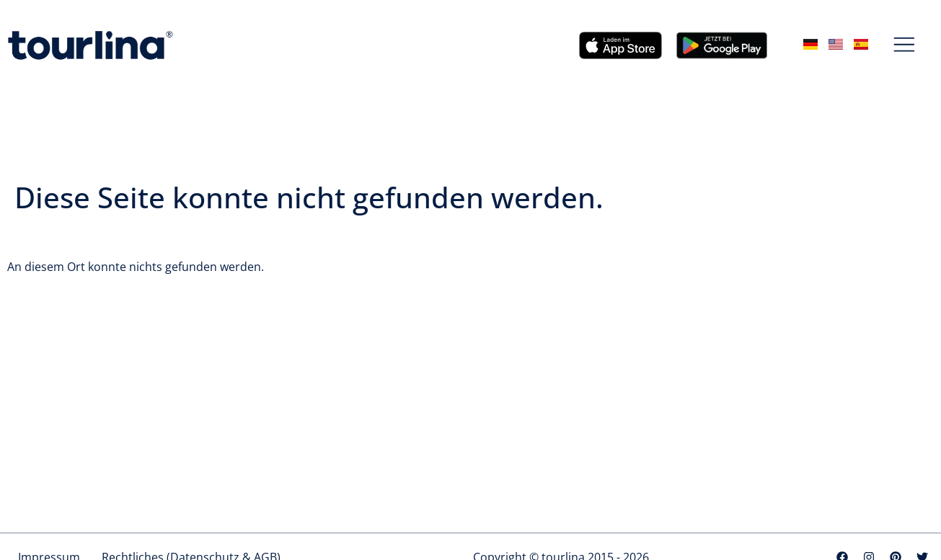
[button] (905, 45)
